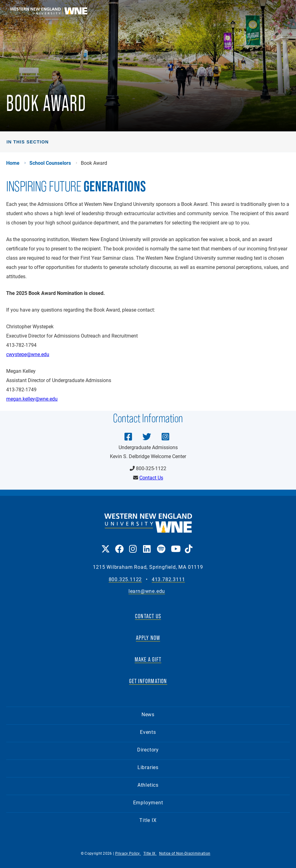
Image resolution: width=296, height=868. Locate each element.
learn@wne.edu (147, 591)
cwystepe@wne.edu (28, 354)
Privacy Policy (128, 853)
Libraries (148, 767)
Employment (148, 802)
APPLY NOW (148, 638)
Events (148, 732)
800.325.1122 (125, 579)
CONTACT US (148, 616)
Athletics (148, 785)
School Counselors (50, 163)
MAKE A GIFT (148, 659)
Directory (148, 749)
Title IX (148, 820)
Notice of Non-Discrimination (185, 853)
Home (13, 163)
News (148, 714)
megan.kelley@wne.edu (32, 399)
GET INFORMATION (148, 681)
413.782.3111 (168, 579)
